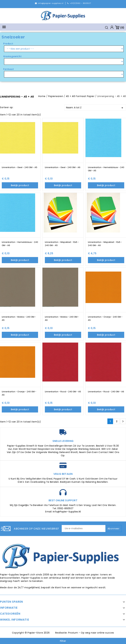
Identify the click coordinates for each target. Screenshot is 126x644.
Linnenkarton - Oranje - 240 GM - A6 (19, 393)
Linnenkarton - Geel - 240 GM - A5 (20, 167)
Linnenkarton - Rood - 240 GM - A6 (106, 392)
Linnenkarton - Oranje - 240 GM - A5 (105, 318)
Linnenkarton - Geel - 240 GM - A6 (63, 167)
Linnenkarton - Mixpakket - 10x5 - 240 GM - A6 (105, 244)
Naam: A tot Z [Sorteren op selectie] (95, 108)
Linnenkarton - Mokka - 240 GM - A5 (19, 318)
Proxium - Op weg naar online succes (91, 633)
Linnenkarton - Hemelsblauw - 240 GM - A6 (20, 244)
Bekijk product (20, 185)
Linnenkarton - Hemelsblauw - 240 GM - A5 (106, 169)
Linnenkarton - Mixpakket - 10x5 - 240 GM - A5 (62, 244)
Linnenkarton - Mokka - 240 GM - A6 (62, 318)
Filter (63, 641)
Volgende (123, 421)
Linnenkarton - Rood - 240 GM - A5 (63, 392)
